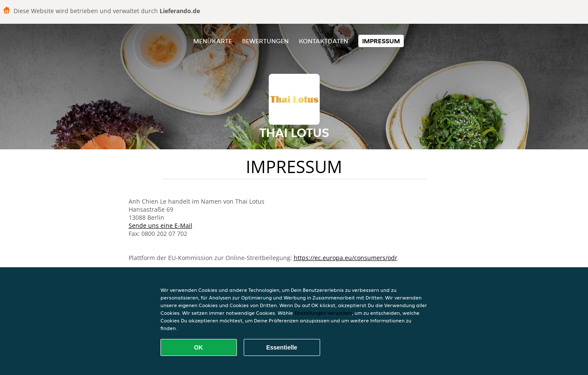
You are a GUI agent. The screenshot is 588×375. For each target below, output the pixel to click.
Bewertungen (265, 41)
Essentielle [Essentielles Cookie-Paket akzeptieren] (282, 347)
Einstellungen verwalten (323, 313)
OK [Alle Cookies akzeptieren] (198, 347)
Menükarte (212, 41)
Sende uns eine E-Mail (160, 225)
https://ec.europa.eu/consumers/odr (346, 258)
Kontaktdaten (324, 41)
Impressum (381, 41)
